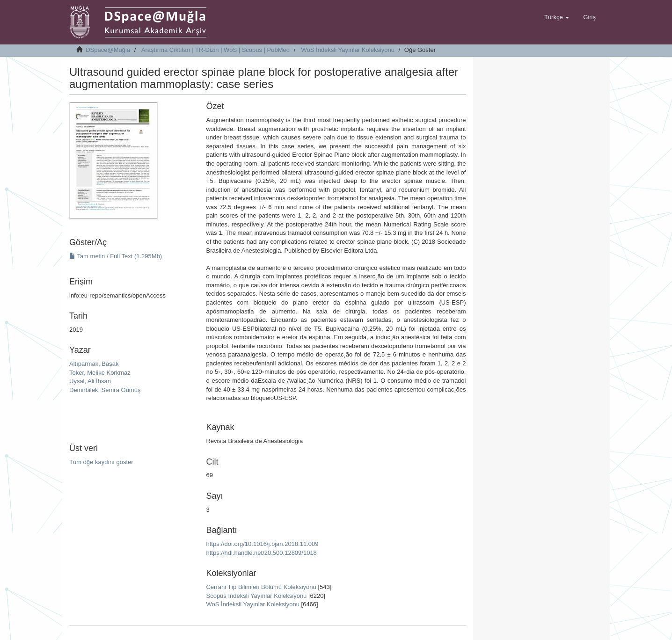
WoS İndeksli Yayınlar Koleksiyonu (348, 50)
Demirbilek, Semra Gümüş (105, 390)
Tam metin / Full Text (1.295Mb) (116, 256)
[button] (557, 17)
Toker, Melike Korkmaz (100, 373)
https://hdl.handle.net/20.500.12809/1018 (261, 553)
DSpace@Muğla (108, 50)
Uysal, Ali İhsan (90, 381)
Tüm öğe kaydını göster (101, 462)
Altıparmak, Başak (94, 364)
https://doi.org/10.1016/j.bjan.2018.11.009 (262, 544)
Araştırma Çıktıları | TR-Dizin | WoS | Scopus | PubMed (215, 50)
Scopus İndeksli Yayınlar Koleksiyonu (256, 596)
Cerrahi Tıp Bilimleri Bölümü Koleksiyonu (261, 587)
